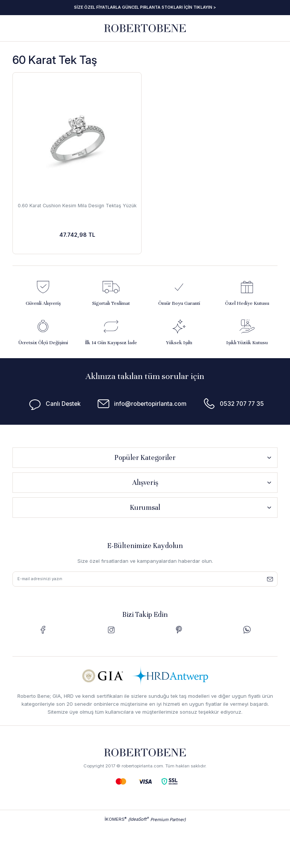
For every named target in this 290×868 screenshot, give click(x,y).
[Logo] (145, 28)
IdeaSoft (139, 820)
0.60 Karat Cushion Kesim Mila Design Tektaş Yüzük (77, 209)
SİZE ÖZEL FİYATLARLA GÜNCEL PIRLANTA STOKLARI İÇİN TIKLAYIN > (145, 7)
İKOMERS (116, 820)
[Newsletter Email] (145, 579)
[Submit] (270, 579)
